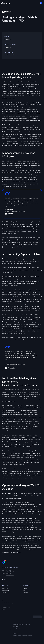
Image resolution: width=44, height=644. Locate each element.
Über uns (4, 601)
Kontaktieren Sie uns (7, 573)
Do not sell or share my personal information (23, 636)
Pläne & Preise (5, 590)
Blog (24, 590)
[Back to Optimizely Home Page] (6, 3)
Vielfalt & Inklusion (6, 605)
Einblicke (25, 588)
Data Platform (8, 47)
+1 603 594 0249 (10, 575)
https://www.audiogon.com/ (12, 55)
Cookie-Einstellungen (18, 629)
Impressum (15, 633)
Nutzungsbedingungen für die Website (21, 624)
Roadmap (4, 593)
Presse (4, 609)
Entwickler (25, 593)
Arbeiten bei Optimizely (8, 603)
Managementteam (6, 607)
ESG (14, 631)
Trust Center (15, 627)
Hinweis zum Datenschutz (18, 622)
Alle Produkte (5, 588)
